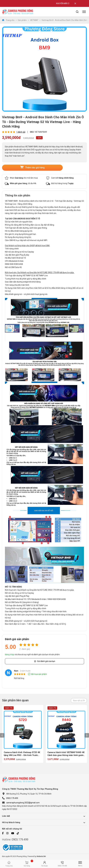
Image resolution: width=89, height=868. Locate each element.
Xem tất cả (79, 701)
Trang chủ (8, 20)
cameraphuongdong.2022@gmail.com (23, 803)
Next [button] (87, 735)
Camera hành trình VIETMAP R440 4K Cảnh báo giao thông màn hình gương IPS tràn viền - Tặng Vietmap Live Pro (66, 754)
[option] (44, 69)
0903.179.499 (12, 798)
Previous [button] (2, 735)
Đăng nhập (10, 654)
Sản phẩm (22, 20)
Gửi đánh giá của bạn (45, 661)
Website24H (41, 856)
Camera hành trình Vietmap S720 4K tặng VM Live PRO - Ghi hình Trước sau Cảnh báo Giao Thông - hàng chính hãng (22, 754)
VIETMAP (34, 20)
